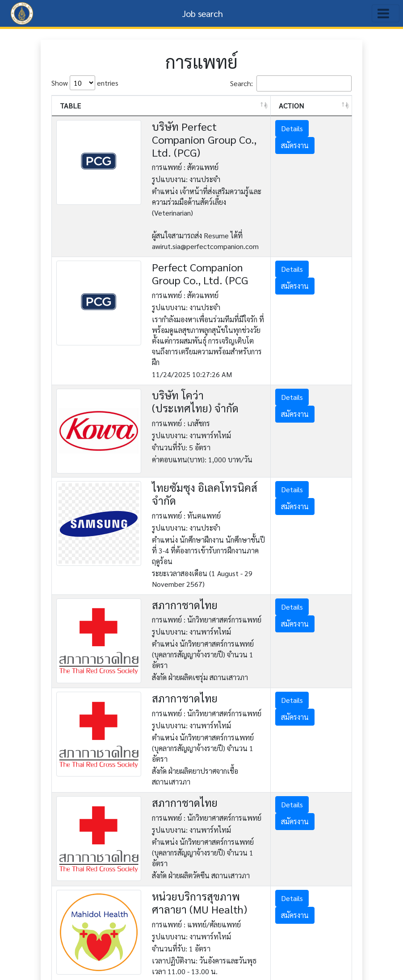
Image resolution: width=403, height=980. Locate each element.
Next (336, 936)
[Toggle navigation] (386, 13)
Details (306, 128)
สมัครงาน (309, 145)
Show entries (85, 83)
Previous (279, 936)
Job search (203, 13)
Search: (291, 83)
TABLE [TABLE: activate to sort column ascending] (70, 106)
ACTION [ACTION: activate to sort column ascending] (306, 106)
